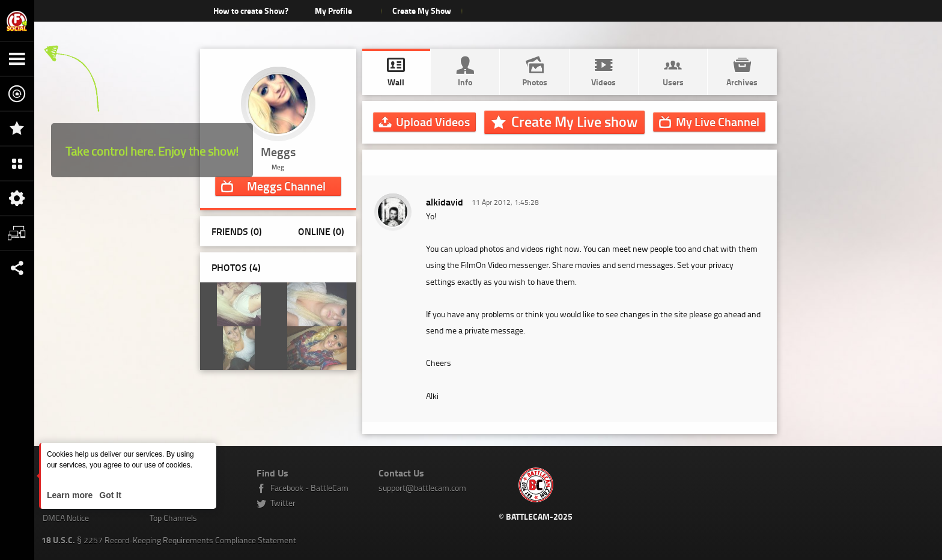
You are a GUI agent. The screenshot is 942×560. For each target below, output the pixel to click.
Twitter (283, 503)
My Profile (333, 11)
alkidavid (445, 202)
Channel (286, 186)
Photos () (236, 267)
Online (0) (321, 231)
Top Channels (173, 518)
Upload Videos (433, 121)
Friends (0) (237, 231)
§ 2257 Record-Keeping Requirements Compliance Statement (169, 540)
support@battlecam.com (422, 488)
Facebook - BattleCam (309, 488)
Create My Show (422, 11)
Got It (109, 495)
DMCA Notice (66, 518)
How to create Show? (251, 11)
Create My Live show (574, 121)
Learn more (71, 495)
